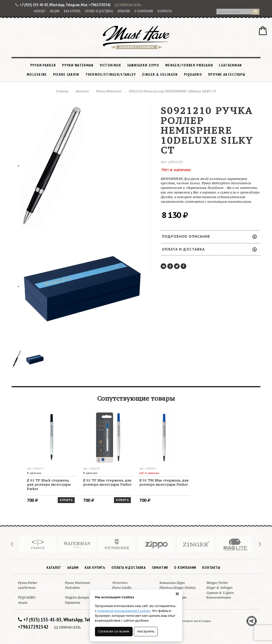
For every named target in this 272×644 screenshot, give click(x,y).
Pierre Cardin (66, 74)
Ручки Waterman (78, 65)
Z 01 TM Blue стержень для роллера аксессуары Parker (164, 482)
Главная (62, 91)
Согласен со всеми (114, 631)
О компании (144, 11)
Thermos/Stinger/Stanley (111, 74)
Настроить (146, 631)
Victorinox (110, 65)
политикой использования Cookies (124, 611)
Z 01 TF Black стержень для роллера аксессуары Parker (49, 485)
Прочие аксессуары (227, 74)
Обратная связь (128, 5)
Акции (55, 11)
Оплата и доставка (99, 11)
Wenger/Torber (217, 583)
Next (259, 544)
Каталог (40, 11)
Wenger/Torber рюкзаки (189, 65)
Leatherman (230, 65)
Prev (13, 544)
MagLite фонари (77, 597)
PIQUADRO (193, 74)
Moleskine (37, 74)
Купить (66, 500)
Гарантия (124, 11)
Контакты (165, 11)
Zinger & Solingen (160, 74)
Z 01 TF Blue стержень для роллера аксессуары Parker (107, 482)
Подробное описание (209, 236)
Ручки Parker (43, 65)
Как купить (72, 11)
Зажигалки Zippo (143, 65)
